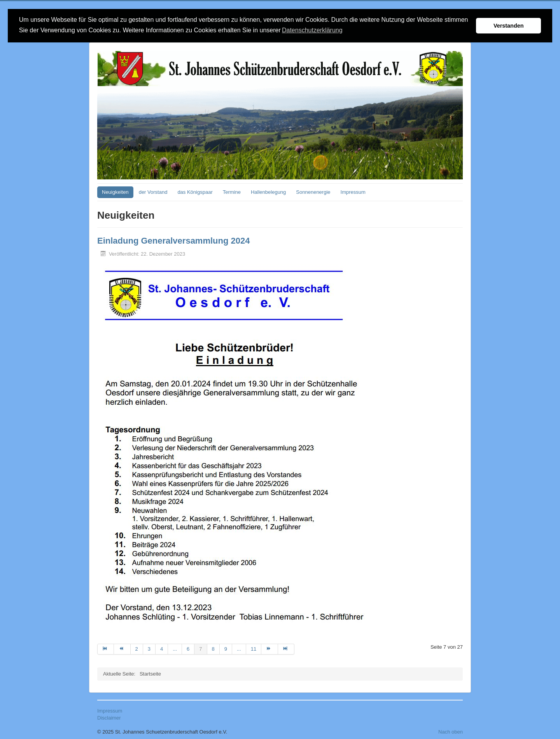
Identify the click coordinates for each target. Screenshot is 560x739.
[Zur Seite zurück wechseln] (122, 648)
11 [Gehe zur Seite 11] (254, 648)
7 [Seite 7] (200, 648)
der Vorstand (153, 191)
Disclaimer (109, 717)
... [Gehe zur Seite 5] (175, 648)
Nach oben (451, 731)
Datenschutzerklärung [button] (312, 30)
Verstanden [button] (509, 26)
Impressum (353, 191)
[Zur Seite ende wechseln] (286, 648)
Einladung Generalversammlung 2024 (173, 240)
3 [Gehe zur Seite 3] (149, 648)
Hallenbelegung (268, 191)
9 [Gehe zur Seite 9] (226, 648)
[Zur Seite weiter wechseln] (269, 648)
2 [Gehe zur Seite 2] (137, 648)
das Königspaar (195, 191)
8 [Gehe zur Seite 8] (213, 648)
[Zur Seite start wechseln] (106, 648)
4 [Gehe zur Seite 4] (162, 648)
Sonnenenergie (313, 191)
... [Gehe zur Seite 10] (239, 648)
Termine (232, 191)
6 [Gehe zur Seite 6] (188, 648)
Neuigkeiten (115, 191)
